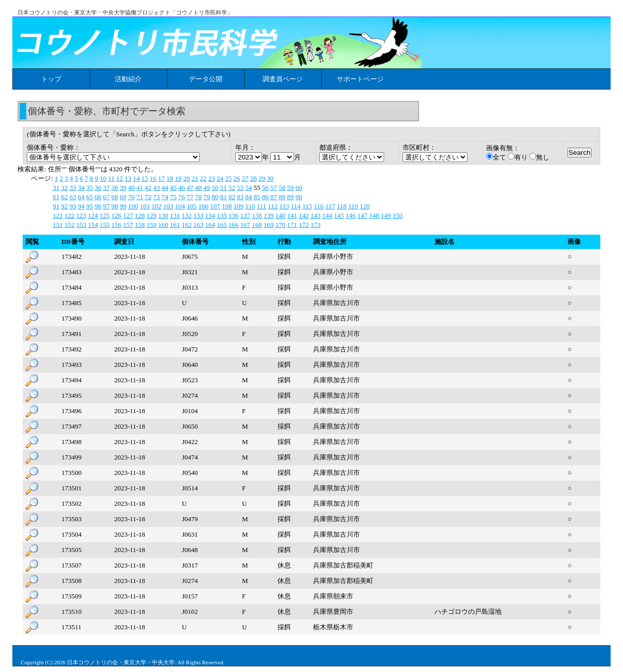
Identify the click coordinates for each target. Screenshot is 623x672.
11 (111, 178)
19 (178, 178)
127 (128, 215)
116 (318, 206)
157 (128, 225)
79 (207, 197)
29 (262, 178)
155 (105, 225)
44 (165, 188)
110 (250, 206)
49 (207, 188)
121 (58, 215)
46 (181, 188)
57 (274, 188)
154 (93, 225)
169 (269, 225)
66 (98, 197)
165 (222, 225)
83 (240, 197)
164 (210, 225)
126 (116, 215)
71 (140, 197)
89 (290, 197)
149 (386, 215)
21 (195, 178)
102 (157, 206)
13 (128, 178)
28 (254, 178)
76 (181, 197)
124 (93, 215)
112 (273, 206)
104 (180, 206)
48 (198, 188)
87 (274, 197)
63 (73, 197)
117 (330, 206)
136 (234, 215)
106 (203, 206)
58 (282, 188)
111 (261, 206)
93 (73, 206)
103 (168, 206)
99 (123, 206)
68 (115, 197)
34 (81, 188)
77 (190, 197)
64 (81, 197)
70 (132, 197)
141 (292, 215)
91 (56, 206)
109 (238, 206)
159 (151, 225)
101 (145, 206)
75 (173, 197)
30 (270, 178)
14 (136, 178)
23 (212, 178)
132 (187, 215)
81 (223, 197)
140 (281, 215)
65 (89, 197)
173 (316, 225)
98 (115, 206)
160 (163, 225)
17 (161, 178)
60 (299, 188)
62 (65, 197)
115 (307, 206)
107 (215, 206)
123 (81, 215)
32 (65, 188)
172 (304, 225)
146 (351, 215)
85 (257, 197)
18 (170, 178)
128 (140, 215)
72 (148, 197)
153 (81, 225)
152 (70, 225)
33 (73, 188)
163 (198, 225)
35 (89, 188)
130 (163, 215)
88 (282, 197)
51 (223, 188)
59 (290, 188)
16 (153, 178)
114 (296, 206)
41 (140, 188)
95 (89, 206)
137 (245, 215)
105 (192, 206)
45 (173, 188)
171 (292, 225)
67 (106, 197)
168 (257, 225)
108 (227, 206)
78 (198, 197)
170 (281, 225)
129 (151, 215)
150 (397, 215)
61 (56, 197)
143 (316, 215)
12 (120, 178)
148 (374, 215)
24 (220, 178)
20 (187, 178)
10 (103, 178)
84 (248, 197)
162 (187, 225)
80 (215, 197)
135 (222, 215)
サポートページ (360, 79)
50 (215, 188)
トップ (51, 79)
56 (265, 188)
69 (123, 197)
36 (98, 188)
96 (98, 206)
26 (237, 178)
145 (339, 215)
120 (365, 206)
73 (156, 197)
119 (353, 206)
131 (175, 215)
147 (362, 215)
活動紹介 (128, 79)
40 (132, 188)
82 (232, 197)
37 (106, 188)
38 (115, 188)
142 (304, 215)
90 (299, 197)
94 (81, 206)
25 (228, 178)
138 (257, 215)
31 (56, 188)
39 (123, 188)
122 (70, 215)
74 (165, 197)
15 (145, 178)
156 (116, 225)
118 (342, 206)
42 (148, 188)
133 (198, 215)
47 (190, 188)
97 (106, 206)
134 (210, 215)
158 (140, 225)
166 (234, 225)
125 (105, 215)
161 (175, 225)
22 (203, 178)
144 (327, 215)
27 (245, 178)
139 (269, 215)
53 (240, 188)
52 (232, 188)
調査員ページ (283, 79)
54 (248, 188)
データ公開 (206, 79)
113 (284, 206)
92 (65, 206)
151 (58, 225)
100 (133, 206)
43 (156, 188)
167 (245, 225)
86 (265, 197)
